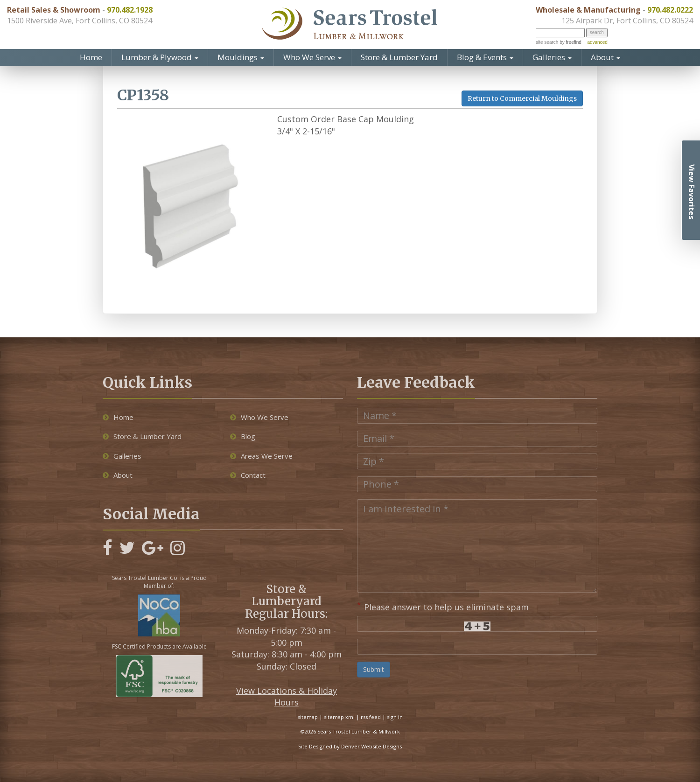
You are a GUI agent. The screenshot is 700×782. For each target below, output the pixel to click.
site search (547, 42)
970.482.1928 (130, 10)
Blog (243, 436)
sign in (395, 717)
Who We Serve (312, 57)
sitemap (308, 717)
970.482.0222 (670, 10)
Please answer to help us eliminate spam (443, 606)
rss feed (371, 717)
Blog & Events (485, 57)
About (605, 57)
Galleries (552, 57)
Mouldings (241, 57)
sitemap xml (339, 717)
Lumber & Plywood (160, 57)
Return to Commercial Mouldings (522, 98)
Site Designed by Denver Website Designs (350, 746)
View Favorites (692, 192)
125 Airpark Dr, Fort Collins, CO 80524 (627, 21)
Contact (248, 475)
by (570, 42)
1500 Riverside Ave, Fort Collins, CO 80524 (80, 21)
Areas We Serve (261, 456)
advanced (597, 42)
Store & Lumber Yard (399, 57)
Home (91, 57)
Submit (374, 669)
